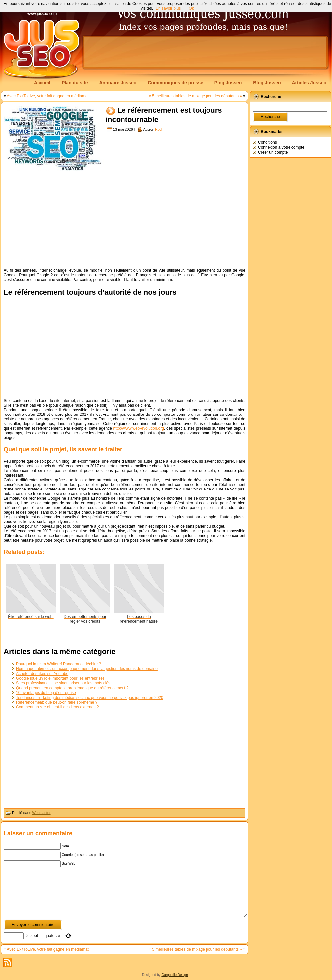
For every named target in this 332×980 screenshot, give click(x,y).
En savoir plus (168, 8)
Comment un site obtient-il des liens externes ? (57, 707)
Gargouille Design (175, 975)
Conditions (267, 142)
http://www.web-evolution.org (139, 428)
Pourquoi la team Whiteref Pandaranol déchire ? (58, 664)
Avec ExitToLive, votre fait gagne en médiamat (48, 96)
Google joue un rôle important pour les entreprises (60, 678)
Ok (191, 8)
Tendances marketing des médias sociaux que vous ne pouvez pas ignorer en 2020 (90, 698)
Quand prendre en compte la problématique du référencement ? (72, 688)
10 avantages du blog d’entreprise (46, 693)
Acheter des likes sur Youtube (42, 674)
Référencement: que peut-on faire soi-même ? (57, 702)
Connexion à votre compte (281, 147)
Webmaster (41, 813)
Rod (158, 129)
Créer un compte (273, 152)
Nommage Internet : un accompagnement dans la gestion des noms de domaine (87, 669)
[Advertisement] (107, 58)
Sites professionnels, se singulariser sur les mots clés (63, 683)
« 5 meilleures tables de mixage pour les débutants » (195, 96)
